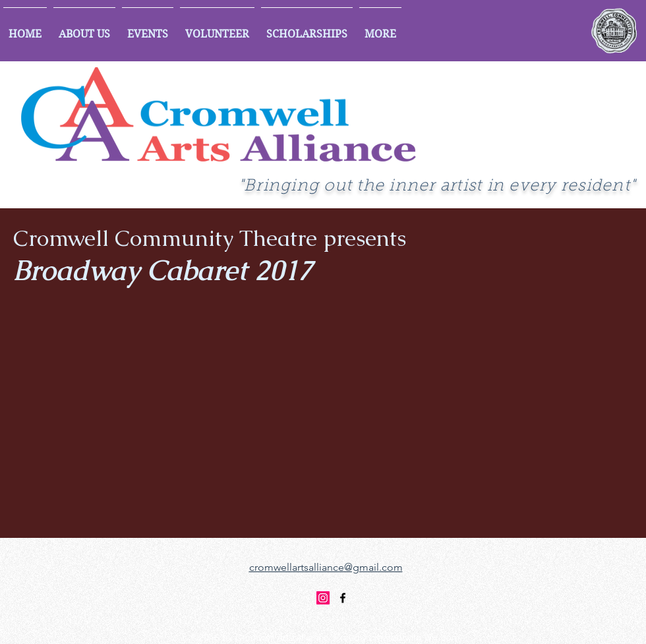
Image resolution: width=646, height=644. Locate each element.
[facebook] (343, 598)
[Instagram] (323, 598)
